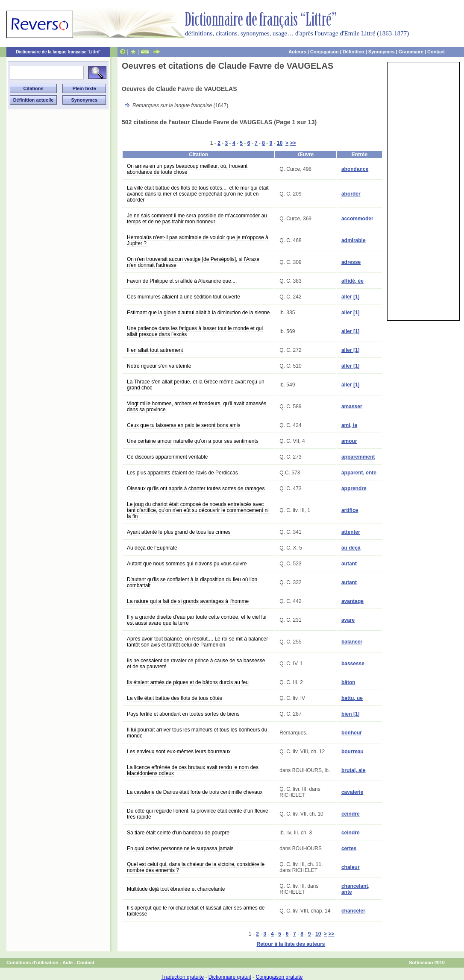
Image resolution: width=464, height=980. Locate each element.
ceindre (351, 814)
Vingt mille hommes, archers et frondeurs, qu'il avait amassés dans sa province (197, 407)
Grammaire (411, 52)
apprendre (354, 489)
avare (348, 620)
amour (349, 441)
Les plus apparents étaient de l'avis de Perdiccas (182, 473)
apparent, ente (359, 473)
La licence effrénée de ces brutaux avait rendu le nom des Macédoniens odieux (193, 770)
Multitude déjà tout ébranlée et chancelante (176, 889)
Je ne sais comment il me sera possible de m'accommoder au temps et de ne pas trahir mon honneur (197, 219)
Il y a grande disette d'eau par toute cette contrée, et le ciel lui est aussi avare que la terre (197, 620)
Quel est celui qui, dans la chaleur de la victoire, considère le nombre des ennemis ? (196, 867)
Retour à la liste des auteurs (291, 944)
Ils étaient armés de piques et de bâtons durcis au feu (188, 682)
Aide (68, 962)
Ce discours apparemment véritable (167, 457)
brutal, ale (354, 770)
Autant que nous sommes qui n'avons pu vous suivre (187, 564)
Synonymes (382, 52)
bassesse (353, 664)
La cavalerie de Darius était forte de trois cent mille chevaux (195, 792)
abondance (355, 169)
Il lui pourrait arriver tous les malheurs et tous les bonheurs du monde (197, 733)
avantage (352, 601)
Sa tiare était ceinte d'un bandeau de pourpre (178, 833)
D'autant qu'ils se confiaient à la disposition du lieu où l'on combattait (192, 582)
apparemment (358, 457)
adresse (351, 262)
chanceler (353, 911)
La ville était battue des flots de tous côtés (175, 698)
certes (349, 848)
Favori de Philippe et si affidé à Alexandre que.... (182, 281)
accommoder (357, 219)
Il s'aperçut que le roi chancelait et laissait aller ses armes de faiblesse (196, 911)
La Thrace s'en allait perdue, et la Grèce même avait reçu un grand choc (196, 385)
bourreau (352, 752)
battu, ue (352, 698)
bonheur (352, 733)
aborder (351, 194)
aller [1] (351, 297)
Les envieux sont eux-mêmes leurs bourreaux (179, 752)
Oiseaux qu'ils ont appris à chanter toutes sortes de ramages (196, 489)
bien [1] (351, 714)
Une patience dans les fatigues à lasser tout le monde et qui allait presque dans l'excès (195, 331)
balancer (352, 642)
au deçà (351, 548)
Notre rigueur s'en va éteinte (159, 366)
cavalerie (352, 792)
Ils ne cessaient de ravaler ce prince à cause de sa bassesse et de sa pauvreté (196, 664)
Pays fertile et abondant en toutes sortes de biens (183, 714)
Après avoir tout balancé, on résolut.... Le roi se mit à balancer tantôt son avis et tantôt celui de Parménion (197, 642)
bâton (348, 682)
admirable (354, 240)
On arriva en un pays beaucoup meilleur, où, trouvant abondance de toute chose (187, 169)
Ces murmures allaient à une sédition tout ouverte (184, 297)
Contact (436, 52)
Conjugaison (325, 52)
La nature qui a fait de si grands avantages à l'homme (188, 601)
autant (349, 564)
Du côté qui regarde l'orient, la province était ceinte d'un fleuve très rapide (198, 814)
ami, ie (349, 425)
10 (280, 143)
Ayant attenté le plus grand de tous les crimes (179, 532)
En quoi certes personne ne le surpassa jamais (180, 848)
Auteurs (297, 52)
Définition (354, 52)
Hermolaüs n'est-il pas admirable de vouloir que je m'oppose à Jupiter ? (198, 240)
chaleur (351, 867)
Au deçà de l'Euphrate (152, 548)
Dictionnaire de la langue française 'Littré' (58, 52)
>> (293, 143)
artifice (350, 510)
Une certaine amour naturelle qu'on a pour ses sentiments (193, 441)
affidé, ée (352, 281)
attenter (351, 532)
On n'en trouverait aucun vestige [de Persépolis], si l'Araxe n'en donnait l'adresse (193, 262)
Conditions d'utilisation (32, 962)
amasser (352, 407)
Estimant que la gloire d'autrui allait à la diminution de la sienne (198, 313)
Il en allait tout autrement (155, 350)
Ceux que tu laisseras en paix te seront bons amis (184, 425)
